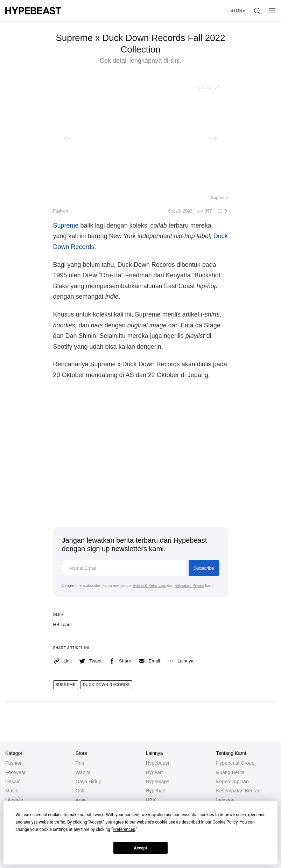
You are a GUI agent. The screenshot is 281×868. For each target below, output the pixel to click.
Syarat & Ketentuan (149, 585)
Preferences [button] (124, 829)
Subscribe (204, 568)
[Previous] (67, 138)
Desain (13, 782)
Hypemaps (158, 782)
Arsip (81, 800)
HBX (151, 800)
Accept (141, 848)
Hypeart (154, 772)
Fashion (61, 211)
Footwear (15, 772)
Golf (80, 791)
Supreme (66, 225)
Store (238, 11)
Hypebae (156, 791)
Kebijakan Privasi (189, 585)
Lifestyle (14, 800)
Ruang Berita (230, 772)
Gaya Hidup (89, 782)
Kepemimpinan (232, 782)
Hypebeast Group (235, 763)
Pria (80, 763)
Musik (12, 791)
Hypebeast (158, 763)
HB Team (62, 624)
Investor (225, 800)
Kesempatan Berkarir (239, 791)
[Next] (214, 138)
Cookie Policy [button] (225, 822)
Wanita (83, 772)
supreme (66, 685)
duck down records (106, 685)
